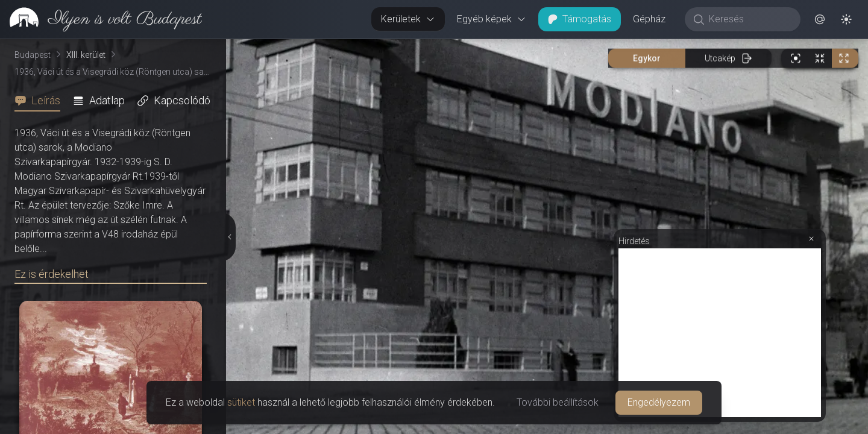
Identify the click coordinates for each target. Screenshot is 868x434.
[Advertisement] (720, 333)
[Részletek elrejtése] (230, 237)
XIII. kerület (86, 55)
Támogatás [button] (580, 19)
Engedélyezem (659, 402)
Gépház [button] (649, 19)
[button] (820, 19)
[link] (101, 19)
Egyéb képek (492, 19)
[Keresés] (749, 19)
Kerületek (408, 19)
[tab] (41, 101)
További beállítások (558, 402)
